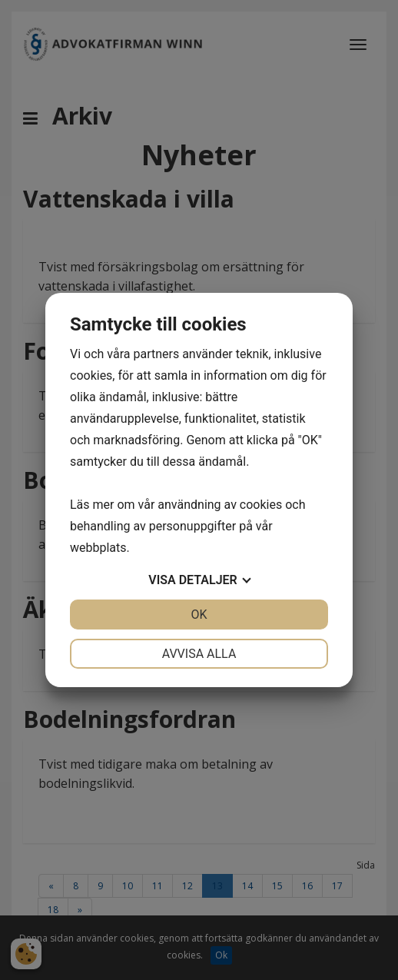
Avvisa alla (199, 654)
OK (199, 615)
